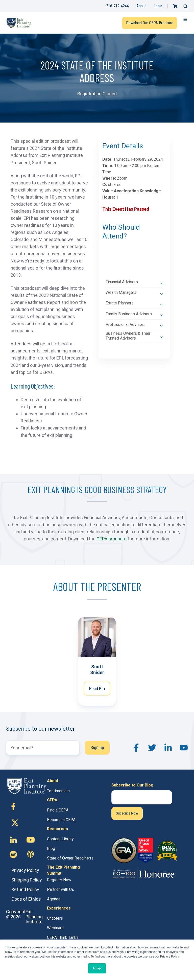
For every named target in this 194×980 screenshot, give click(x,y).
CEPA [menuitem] (52, 800)
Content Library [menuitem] (60, 839)
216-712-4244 (117, 6)
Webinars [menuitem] (55, 928)
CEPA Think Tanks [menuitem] (63, 937)
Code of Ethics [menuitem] (26, 899)
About (141, 6)
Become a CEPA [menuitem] (61, 820)
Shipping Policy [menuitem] (27, 880)
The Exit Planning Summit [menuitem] (63, 870)
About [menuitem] (53, 781)
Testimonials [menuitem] (58, 791)
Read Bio (97, 689)
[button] (185, 6)
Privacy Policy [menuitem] (25, 870)
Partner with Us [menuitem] (60, 889)
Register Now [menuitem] (59, 880)
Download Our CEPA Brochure (150, 23)
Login (158, 6)
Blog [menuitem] (51, 848)
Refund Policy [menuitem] (25, 889)
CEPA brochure (112, 539)
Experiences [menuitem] (59, 908)
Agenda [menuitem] (54, 899)
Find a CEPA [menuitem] (58, 810)
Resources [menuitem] (57, 829)
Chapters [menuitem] (55, 918)
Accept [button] (97, 968)
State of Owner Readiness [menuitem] (70, 858)
